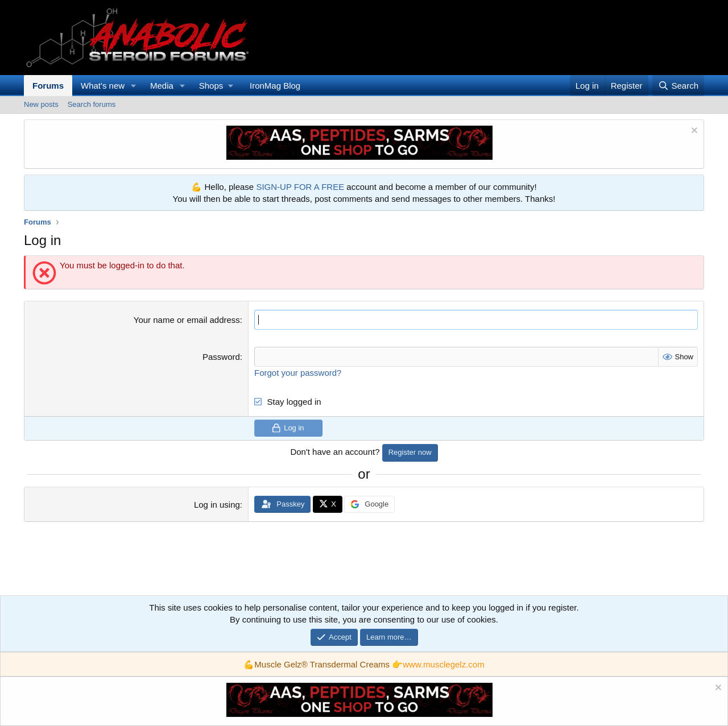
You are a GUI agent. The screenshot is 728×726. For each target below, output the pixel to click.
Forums (48, 86)
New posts (41, 104)
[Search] (678, 86)
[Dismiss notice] (693, 132)
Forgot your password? (298, 373)
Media (162, 86)
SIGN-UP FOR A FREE (300, 187)
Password (221, 357)
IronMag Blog (275, 86)
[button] (134, 86)
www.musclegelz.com (443, 664)
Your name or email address (187, 320)
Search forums (92, 104)
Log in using (217, 505)
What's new (103, 86)
